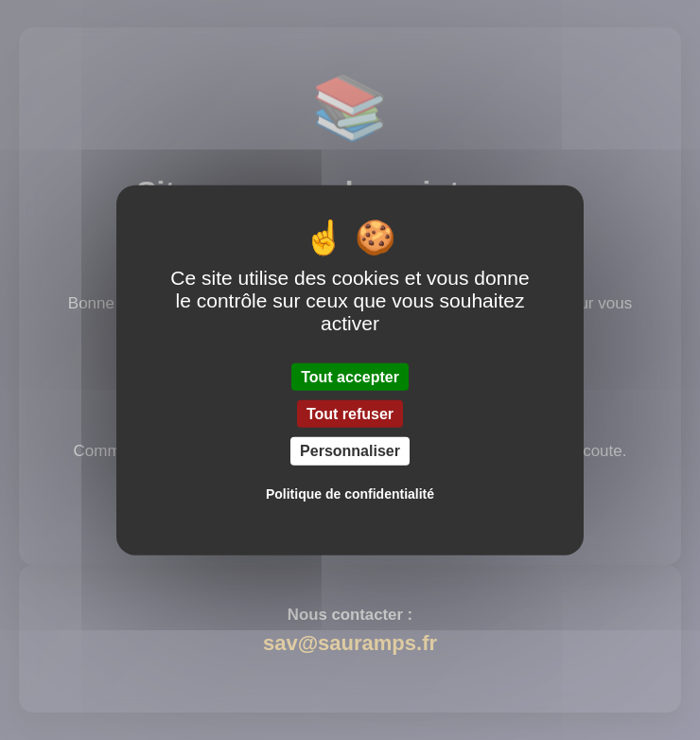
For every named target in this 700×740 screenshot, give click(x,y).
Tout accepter (350, 377)
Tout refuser (350, 414)
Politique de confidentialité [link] (350, 493)
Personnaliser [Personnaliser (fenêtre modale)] (350, 451)
